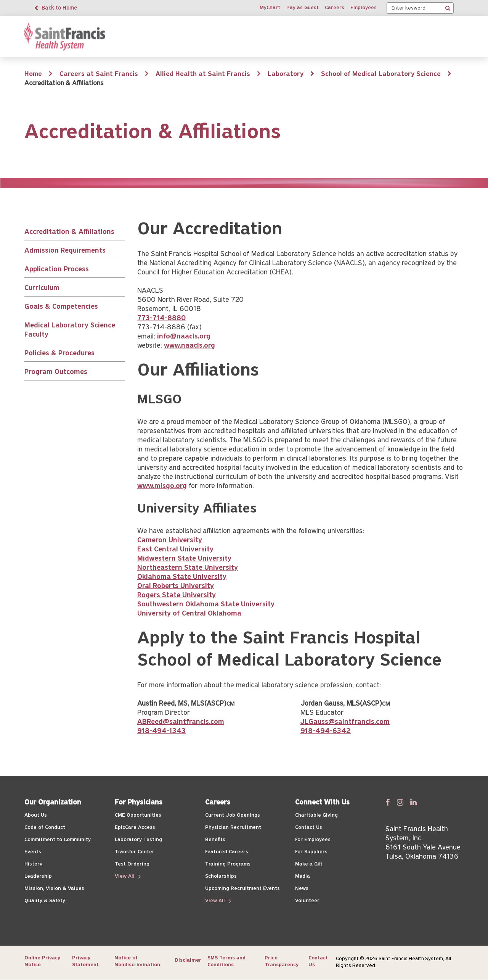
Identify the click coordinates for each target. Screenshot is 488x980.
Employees (364, 8)
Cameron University (170, 541)
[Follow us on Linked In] (413, 802)
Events (33, 852)
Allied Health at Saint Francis (203, 74)
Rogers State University (177, 596)
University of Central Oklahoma (189, 614)
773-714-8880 (161, 318)
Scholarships (221, 876)
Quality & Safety (45, 901)
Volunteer (307, 901)
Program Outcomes (56, 372)
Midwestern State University (184, 559)
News (302, 889)
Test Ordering (132, 864)
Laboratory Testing (138, 840)
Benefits (215, 840)
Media (303, 876)
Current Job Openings (233, 815)
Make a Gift (309, 864)
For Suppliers (311, 852)
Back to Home (59, 8)
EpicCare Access (135, 828)
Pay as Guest (303, 8)
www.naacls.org (189, 346)
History (33, 864)
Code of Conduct (45, 828)
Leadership (38, 876)
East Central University (175, 550)
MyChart (270, 8)
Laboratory (286, 74)
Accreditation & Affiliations (69, 232)
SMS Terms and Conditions (226, 961)
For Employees (313, 840)
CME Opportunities (138, 815)
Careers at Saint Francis (99, 74)
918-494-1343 (161, 731)
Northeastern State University (188, 568)
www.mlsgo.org (162, 486)
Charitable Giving (316, 815)
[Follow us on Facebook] (388, 802)
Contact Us (309, 828)
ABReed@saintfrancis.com (181, 722)
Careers (335, 8)
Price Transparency (282, 961)
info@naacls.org (184, 337)
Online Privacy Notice (42, 961)
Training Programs (228, 864)
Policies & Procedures (59, 354)
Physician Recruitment (233, 828)
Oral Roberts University (176, 586)
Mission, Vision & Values (54, 889)
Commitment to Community (58, 840)
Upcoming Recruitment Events (242, 889)
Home (33, 74)
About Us (36, 815)
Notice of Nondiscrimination (137, 961)
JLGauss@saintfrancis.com (345, 722)
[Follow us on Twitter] (400, 802)
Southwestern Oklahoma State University (206, 605)
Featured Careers (227, 852)
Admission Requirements (65, 251)
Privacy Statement (85, 961)
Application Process (57, 270)
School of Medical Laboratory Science (381, 74)
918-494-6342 (326, 731)
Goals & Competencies (61, 307)
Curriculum (42, 288)
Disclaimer (188, 960)
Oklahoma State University (182, 577)
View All (125, 876)
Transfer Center (135, 852)
